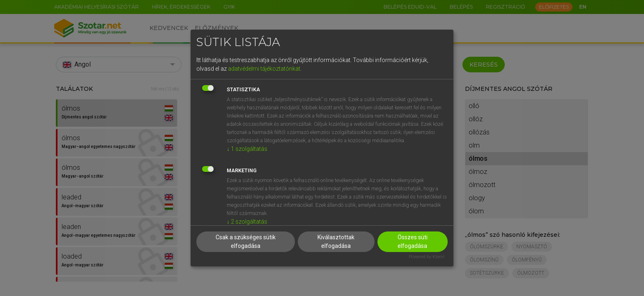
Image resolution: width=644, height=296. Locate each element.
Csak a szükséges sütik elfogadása (246, 242)
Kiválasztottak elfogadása (336, 242)
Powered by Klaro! (427, 257)
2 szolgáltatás (247, 222)
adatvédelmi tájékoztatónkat (264, 69)
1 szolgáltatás (247, 149)
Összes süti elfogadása (413, 242)
